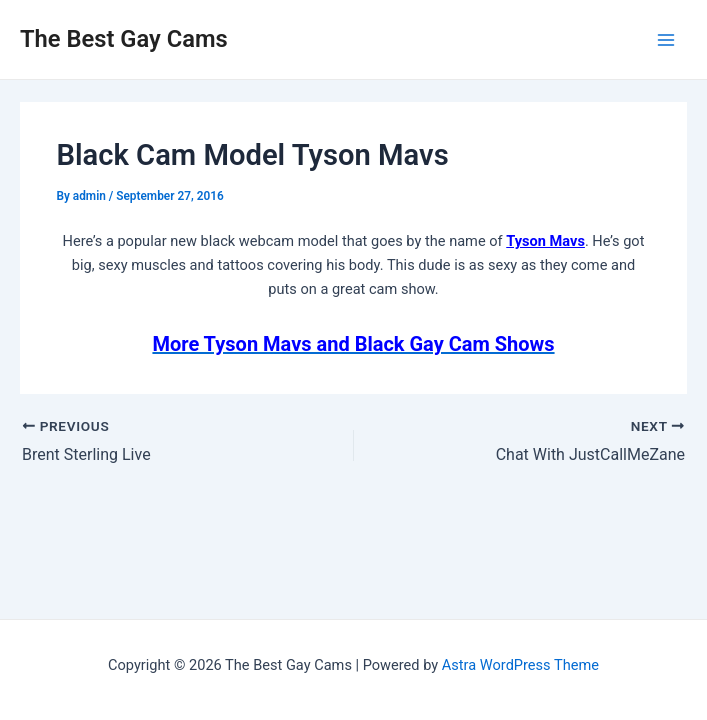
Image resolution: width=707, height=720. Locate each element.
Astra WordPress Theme (520, 665)
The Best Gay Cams (124, 39)
